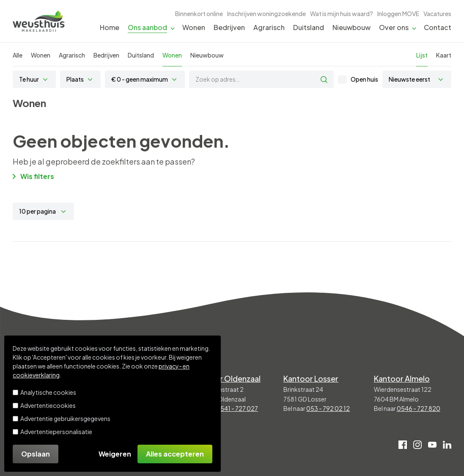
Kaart (444, 55)
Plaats (75, 79)
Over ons (394, 27)
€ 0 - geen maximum (140, 79)
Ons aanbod (147, 27)
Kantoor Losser (311, 378)
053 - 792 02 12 (328, 408)
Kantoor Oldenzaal (227, 378)
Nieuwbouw (351, 27)
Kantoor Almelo (402, 378)
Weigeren (115, 454)
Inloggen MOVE (398, 14)
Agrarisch (269, 27)
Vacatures (437, 14)
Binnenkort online (199, 14)
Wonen (194, 27)
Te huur (29, 79)
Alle (18, 55)
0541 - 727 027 (237, 408)
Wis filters (33, 176)
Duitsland (309, 27)
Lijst (422, 55)
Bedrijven (229, 27)
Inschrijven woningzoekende (266, 14)
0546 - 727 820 (419, 408)
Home (110, 27)
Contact (438, 27)
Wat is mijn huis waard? (342, 14)
